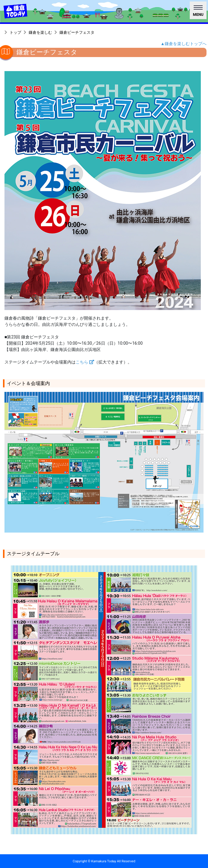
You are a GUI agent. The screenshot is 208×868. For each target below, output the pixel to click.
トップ (15, 32)
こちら (85, 362)
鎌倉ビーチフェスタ (77, 32)
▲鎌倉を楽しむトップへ (183, 44)
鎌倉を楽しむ (40, 32)
